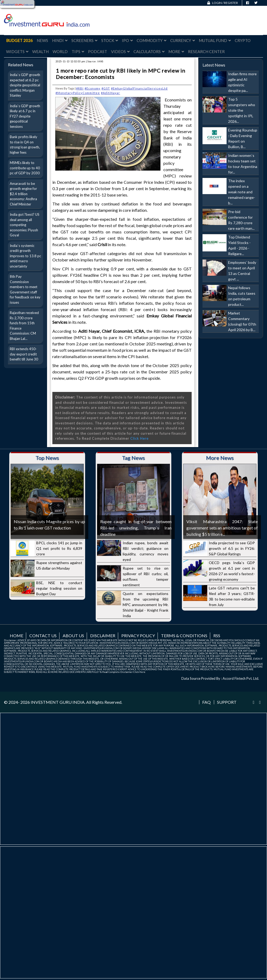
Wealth (40, 51)
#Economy (93, 88)
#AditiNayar (111, 93)
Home (17, 636)
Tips (78, 51)
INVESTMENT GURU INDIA (58, 702)
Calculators (149, 51)
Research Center (206, 51)
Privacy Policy (138, 636)
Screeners (84, 40)
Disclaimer (103, 636)
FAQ (206, 702)
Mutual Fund (215, 40)
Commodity (151, 40)
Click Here (139, 438)
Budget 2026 (19, 40)
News (42, 40)
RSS (217, 636)
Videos (120, 51)
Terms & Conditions (184, 636)
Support (227, 702)
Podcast (98, 51)
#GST (106, 88)
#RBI (80, 88)
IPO (127, 40)
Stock (110, 40)
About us (73, 636)
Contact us (43, 636)
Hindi (60, 40)
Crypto (243, 40)
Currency (183, 40)
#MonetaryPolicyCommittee (78, 93)
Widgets (17, 51)
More (176, 51)
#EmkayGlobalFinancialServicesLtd (139, 88)
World (60, 51)
